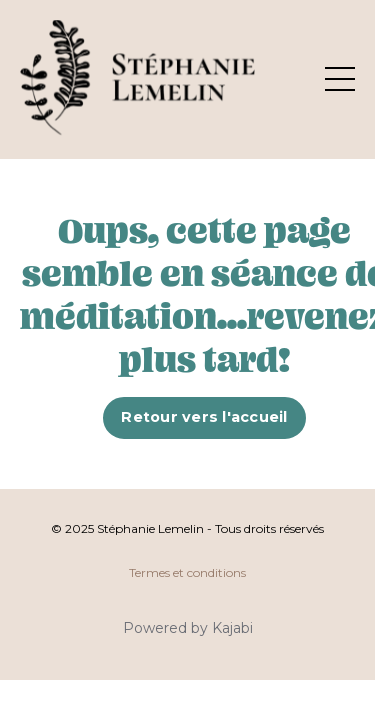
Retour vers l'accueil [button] (204, 417)
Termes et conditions (187, 572)
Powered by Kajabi (188, 628)
